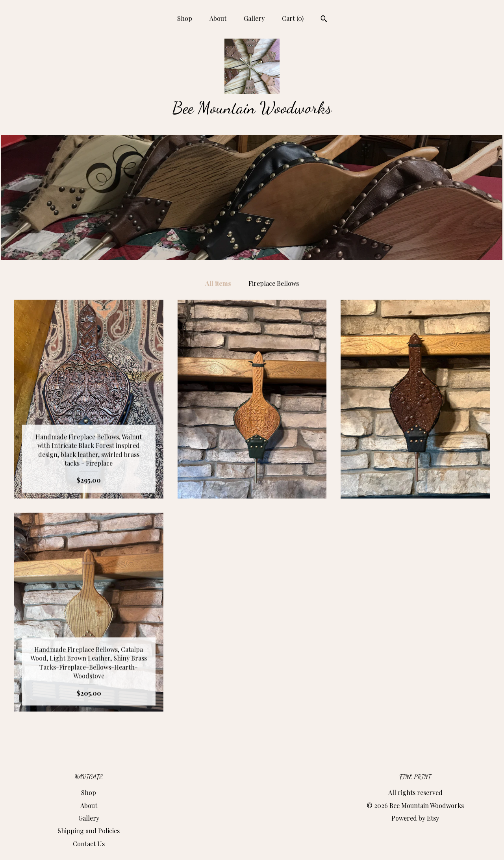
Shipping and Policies (89, 831)
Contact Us (89, 844)
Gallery (254, 18)
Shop (185, 18)
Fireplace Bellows (274, 283)
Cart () (293, 18)
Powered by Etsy (415, 818)
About (218, 18)
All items (218, 283)
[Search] (324, 20)
